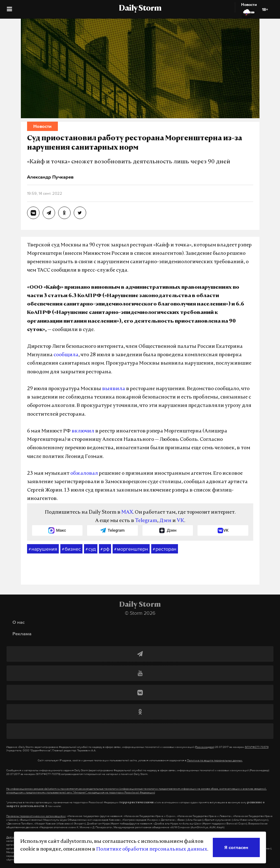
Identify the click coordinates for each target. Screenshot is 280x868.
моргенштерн (131, 549)
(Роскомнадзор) (205, 747)
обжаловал (84, 474)
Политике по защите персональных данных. (215, 760)
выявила (114, 389)
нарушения (43, 549)
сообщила (66, 355)
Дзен (165, 521)
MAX (127, 512)
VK (180, 521)
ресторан (165, 549)
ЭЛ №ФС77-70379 (257, 747)
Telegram (146, 521)
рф (105, 549)
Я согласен (236, 847)
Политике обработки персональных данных (152, 849)
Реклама (22, 634)
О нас (19, 622)
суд (91, 549)
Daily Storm (140, 9)
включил (83, 431)
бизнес (71, 549)
